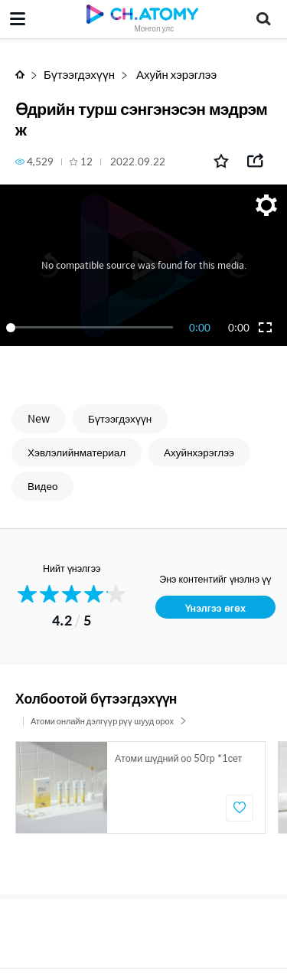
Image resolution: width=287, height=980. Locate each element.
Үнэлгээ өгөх (215, 608)
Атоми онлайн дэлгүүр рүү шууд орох (109, 721)
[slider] (92, 328)
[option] (140, 787)
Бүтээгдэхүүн (79, 74)
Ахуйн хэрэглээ (175, 74)
